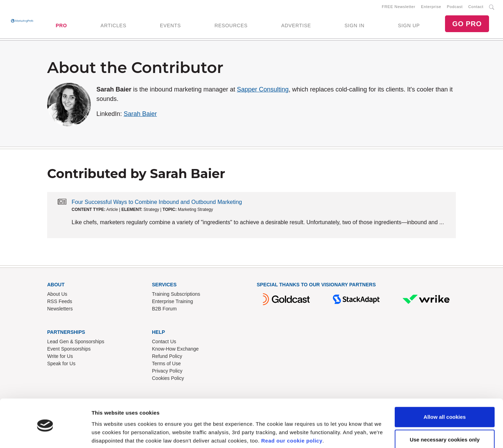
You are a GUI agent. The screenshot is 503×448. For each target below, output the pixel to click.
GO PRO (467, 24)
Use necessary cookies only (445, 414)
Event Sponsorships (69, 350)
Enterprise (431, 7)
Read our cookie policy (292, 415)
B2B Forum (164, 310)
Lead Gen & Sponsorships (76, 343)
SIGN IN (354, 26)
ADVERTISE (296, 26)
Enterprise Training (173, 303)
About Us (57, 295)
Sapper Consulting (263, 91)
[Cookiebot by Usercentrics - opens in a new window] (45, 434)
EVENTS (170, 26)
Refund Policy (167, 358)
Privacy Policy (167, 372)
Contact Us (164, 343)
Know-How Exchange (175, 350)
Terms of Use (166, 365)
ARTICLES (114, 26)
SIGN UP (409, 26)
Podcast (455, 7)
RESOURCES (231, 26)
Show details (108, 434)
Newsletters (60, 310)
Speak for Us (61, 365)
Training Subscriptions (176, 295)
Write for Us (60, 358)
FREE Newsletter (399, 7)
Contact (476, 7)
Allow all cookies (445, 391)
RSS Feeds (60, 303)
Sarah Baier (140, 115)
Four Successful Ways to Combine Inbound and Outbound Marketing (157, 203)
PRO (61, 26)
